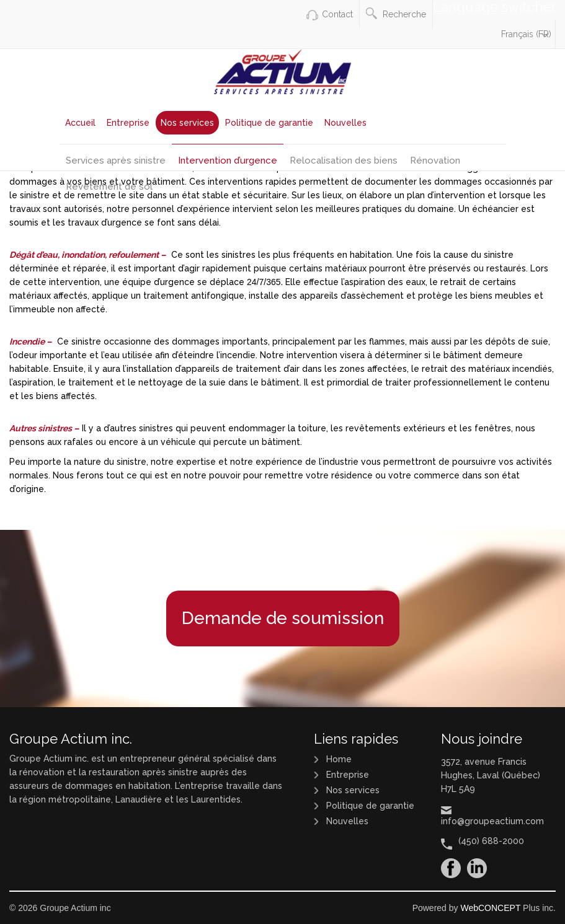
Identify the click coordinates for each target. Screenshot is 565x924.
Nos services (187, 123)
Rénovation (435, 161)
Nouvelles (345, 123)
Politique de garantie (269, 123)
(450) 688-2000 (491, 841)
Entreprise (128, 123)
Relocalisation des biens (344, 161)
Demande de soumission (283, 618)
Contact (337, 14)
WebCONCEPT (490, 908)
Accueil (80, 123)
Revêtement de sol (109, 187)
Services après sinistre (116, 161)
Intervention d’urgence (228, 161)
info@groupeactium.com (492, 821)
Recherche (396, 13)
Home (339, 759)
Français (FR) (526, 34)
